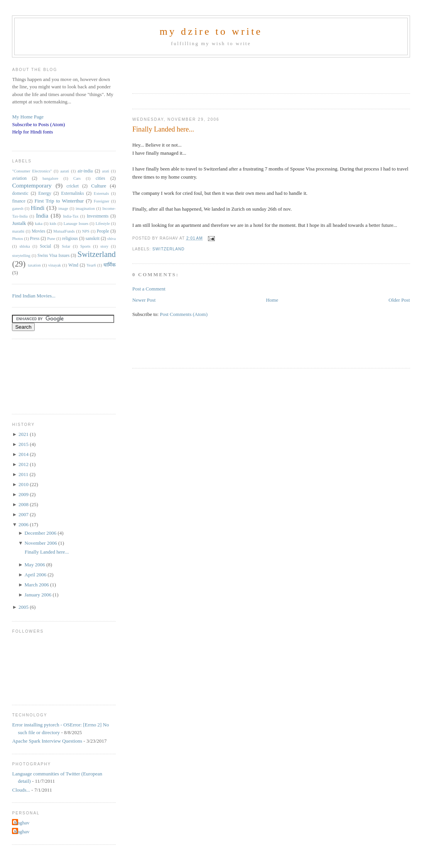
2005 (24, 607)
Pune (51, 239)
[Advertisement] (223, 73)
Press (35, 239)
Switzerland (169, 249)
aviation (19, 178)
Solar (66, 246)
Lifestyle (103, 224)
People (103, 231)
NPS (86, 231)
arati (106, 171)
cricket (73, 186)
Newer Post (144, 300)
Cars (77, 178)
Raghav (22, 823)
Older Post (399, 300)
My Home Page (28, 117)
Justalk (19, 223)
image (63, 209)
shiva (111, 239)
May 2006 (35, 565)
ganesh (18, 209)
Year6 (91, 265)
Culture (99, 186)
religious (70, 239)
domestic (20, 193)
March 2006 (37, 585)
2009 (24, 494)
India (42, 215)
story (104, 246)
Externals (101, 193)
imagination (85, 209)
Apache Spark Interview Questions (47, 741)
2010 (24, 484)
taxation (34, 265)
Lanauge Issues (76, 224)
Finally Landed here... (163, 129)
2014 (24, 454)
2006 (24, 524)
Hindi (38, 208)
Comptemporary (32, 185)
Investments (98, 216)
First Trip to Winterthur (59, 201)
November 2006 (41, 543)
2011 (24, 474)
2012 (24, 464)
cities (100, 178)
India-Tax (71, 216)
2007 (24, 514)
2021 (24, 434)
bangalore (50, 178)
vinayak (55, 265)
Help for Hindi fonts (32, 132)
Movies (38, 231)
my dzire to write (211, 31)
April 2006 (36, 575)
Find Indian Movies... (34, 296)
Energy (45, 193)
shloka (24, 246)
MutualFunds (64, 231)
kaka (39, 224)
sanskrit (93, 239)
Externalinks (72, 193)
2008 (24, 504)
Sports (85, 246)
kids (53, 224)
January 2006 (39, 595)
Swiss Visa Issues (53, 256)
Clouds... (21, 790)
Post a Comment (149, 289)
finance (19, 201)
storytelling (21, 256)
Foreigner (101, 201)
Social (45, 246)
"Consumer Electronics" (32, 171)
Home (272, 300)
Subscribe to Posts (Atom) (38, 124)
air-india (85, 171)
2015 (24, 444)
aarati (65, 171)
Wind (73, 265)
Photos (17, 239)
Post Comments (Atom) (184, 314)
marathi (18, 231)
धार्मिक (110, 265)
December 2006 (41, 533)
